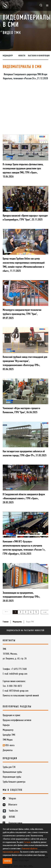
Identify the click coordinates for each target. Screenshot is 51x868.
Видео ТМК (30, 622)
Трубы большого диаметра (14, 782)
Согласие (27, 842)
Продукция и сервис (12, 715)
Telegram (12, 799)
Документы (8, 750)
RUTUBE (12, 817)
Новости (22, 56)
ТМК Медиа (8, 740)
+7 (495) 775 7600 (19, 669)
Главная (6, 622)
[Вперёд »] (45, 612)
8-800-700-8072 (15, 686)
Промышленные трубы (12, 772)
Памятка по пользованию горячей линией (21, 696)
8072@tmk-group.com (19, 691)
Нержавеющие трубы (12, 777)
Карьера (6, 725)
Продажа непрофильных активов (17, 720)
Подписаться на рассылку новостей (26, 631)
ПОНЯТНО (7, 861)
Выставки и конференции (39, 56)
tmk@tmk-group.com (18, 674)
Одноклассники (15, 823)
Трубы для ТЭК (9, 767)
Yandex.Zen (13, 811)
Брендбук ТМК (9, 735)
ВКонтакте (13, 805)
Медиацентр (8, 56)
